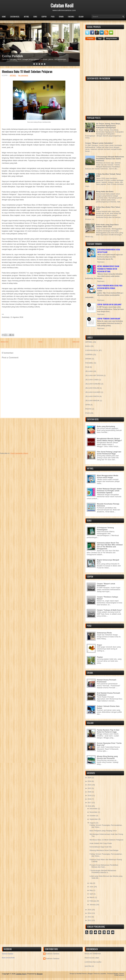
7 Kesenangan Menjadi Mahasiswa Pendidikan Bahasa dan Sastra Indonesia (110, 159)
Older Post (76, 342)
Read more (101, 262)
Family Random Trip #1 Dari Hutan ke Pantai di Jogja (108, 731)
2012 (89, 920)
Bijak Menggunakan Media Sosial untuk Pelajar (108, 476)
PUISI (53, 17)
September (94, 819)
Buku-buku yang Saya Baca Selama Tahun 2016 (107, 226)
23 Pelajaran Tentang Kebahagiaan (105, 529)
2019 (89, 796)
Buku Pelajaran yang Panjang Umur (103, 831)
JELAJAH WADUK (92, 401)
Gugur (99, 645)
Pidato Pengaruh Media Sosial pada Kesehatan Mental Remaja (110, 287)
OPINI (88, 405)
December (93, 809)
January (93, 905)
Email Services (119, 975)
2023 (89, 785)
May (91, 890)
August (92, 823)
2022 (89, 788)
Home (4, 17)
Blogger (40, 974)
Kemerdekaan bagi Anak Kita (101, 847)
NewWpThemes (82, 974)
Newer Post (5, 342)
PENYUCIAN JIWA (92, 958)
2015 (89, 910)
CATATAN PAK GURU (93, 962)
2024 (89, 781)
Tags (100, 39)
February (93, 901)
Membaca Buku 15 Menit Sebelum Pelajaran (27, 71)
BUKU (35, 17)
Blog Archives (112, 39)
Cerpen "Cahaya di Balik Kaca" (109, 610)
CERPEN (44, 17)
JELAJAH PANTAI (92, 396)
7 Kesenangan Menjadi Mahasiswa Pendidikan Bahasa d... (103, 871)
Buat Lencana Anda (8, 958)
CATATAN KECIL (15, 17)
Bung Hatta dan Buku (105, 192)
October (93, 816)
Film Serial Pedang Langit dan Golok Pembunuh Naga (109, 453)
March (92, 897)
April (91, 894)
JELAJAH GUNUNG (93, 384)
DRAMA (61, 17)
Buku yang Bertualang (106, 426)
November (93, 812)
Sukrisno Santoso (8, 954)
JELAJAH (81, 17)
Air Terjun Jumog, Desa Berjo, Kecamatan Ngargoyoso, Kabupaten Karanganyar (108, 126)
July (91, 883)
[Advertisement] (20, 435)
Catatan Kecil (62, 5)
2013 (89, 917)
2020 (89, 792)
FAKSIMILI (71, 17)
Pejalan (100, 657)
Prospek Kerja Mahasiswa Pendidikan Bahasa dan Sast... (104, 866)
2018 (89, 799)
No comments (23, 75)
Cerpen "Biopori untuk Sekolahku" (99, 143)
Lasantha (103, 974)
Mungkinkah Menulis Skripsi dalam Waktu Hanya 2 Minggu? (109, 440)
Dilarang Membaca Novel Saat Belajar (104, 850)
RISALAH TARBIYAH (93, 954)
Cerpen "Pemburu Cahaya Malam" (109, 319)
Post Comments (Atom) (19, 453)
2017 (89, 803)
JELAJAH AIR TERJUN (94, 375)
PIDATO (88, 409)
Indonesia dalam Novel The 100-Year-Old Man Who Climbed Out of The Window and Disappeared (110, 546)
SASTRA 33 (89, 966)
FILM (87, 367)
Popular (90, 39)
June (91, 887)
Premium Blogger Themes (116, 974)
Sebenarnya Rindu (104, 633)
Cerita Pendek (12, 56)
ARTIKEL (26, 17)
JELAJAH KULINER (93, 392)
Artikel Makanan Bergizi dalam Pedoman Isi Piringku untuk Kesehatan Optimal (108, 269)
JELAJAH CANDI (92, 380)
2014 (89, 913)
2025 (89, 778)
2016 (89, 806)
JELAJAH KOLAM (92, 388)
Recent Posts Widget (118, 332)
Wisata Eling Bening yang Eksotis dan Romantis (107, 757)
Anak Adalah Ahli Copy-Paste (101, 843)
